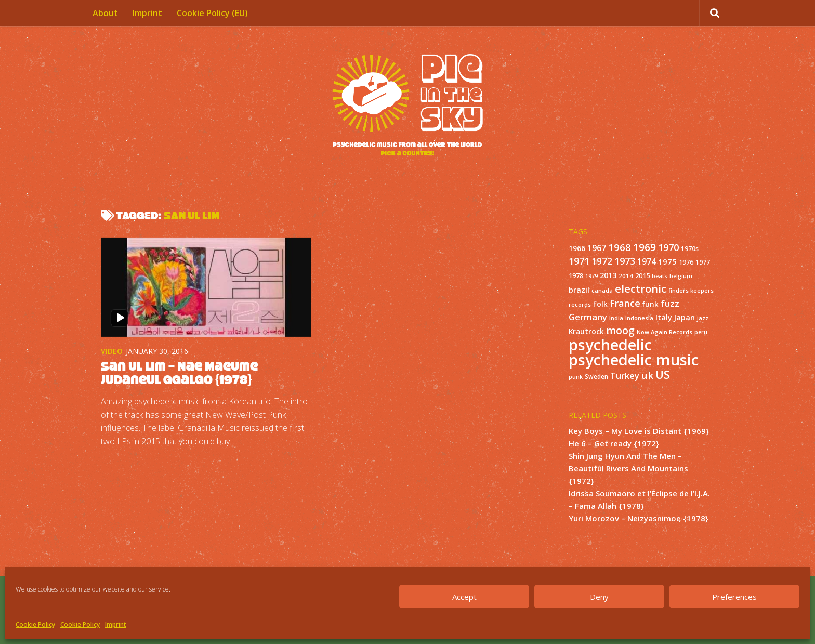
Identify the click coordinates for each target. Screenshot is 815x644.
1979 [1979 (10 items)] (591, 276)
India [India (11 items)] (616, 318)
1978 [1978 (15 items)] (576, 276)
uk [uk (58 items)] (647, 375)
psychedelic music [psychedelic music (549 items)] (634, 360)
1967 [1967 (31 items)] (597, 248)
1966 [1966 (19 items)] (577, 248)
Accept (464, 597)
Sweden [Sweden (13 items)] (596, 376)
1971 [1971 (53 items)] (579, 261)
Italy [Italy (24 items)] (664, 317)
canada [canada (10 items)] (602, 291)
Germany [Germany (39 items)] (588, 317)
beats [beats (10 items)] (660, 276)
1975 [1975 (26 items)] (667, 261)
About (105, 13)
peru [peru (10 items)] (701, 332)
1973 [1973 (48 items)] (625, 261)
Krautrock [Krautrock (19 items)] (586, 332)
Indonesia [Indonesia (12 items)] (639, 318)
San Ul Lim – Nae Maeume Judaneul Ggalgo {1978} (179, 373)
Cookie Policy (35, 625)
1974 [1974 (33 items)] (647, 261)
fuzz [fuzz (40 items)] (670, 303)
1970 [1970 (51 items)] (668, 247)
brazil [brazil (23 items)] (579, 290)
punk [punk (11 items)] (576, 377)
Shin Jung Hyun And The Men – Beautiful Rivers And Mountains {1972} (628, 468)
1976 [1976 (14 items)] (686, 262)
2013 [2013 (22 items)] (608, 275)
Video (112, 351)
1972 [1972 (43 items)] (602, 261)
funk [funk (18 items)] (650, 304)
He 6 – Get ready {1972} (614, 443)
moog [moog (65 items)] (620, 330)
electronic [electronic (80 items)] (641, 288)
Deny (599, 597)
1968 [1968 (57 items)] (620, 247)
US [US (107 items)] (663, 374)
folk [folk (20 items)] (600, 304)
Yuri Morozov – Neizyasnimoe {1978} (639, 518)
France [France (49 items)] (625, 303)
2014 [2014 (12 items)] (626, 276)
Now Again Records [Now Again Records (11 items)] (665, 332)
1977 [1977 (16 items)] (703, 262)
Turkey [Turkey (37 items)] (625, 376)
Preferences (734, 597)
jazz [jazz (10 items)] (703, 318)
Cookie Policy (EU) (212, 13)
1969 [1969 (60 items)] (645, 247)
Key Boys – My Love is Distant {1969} (639, 431)
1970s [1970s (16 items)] (690, 248)
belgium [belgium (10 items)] (681, 276)
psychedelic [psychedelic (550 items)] (610, 345)
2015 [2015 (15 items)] (642, 276)
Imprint (116, 625)
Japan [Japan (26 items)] (685, 317)
